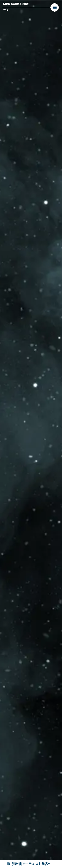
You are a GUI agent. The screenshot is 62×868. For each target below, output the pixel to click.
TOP (6, 10)
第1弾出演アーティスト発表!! (28, 864)
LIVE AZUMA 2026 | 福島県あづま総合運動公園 (16, 4)
